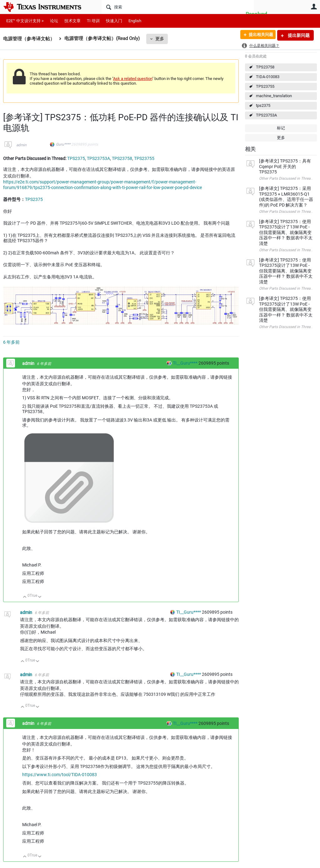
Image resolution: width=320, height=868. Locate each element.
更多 (160, 39)
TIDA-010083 (268, 77)
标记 (281, 128)
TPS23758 (265, 67)
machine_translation (274, 96)
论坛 (54, 21)
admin (21, 145)
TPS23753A (266, 115)
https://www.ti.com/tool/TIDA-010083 (60, 775)
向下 (40, 597)
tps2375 (263, 105)
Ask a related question (133, 79)
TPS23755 (265, 86)
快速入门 (114, 21)
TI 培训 (93, 21)
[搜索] (178, 7)
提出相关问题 (258, 35)
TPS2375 (76, 158)
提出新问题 (298, 35)
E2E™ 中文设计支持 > (25, 21)
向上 (25, 597)
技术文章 (72, 21)
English (135, 21)
